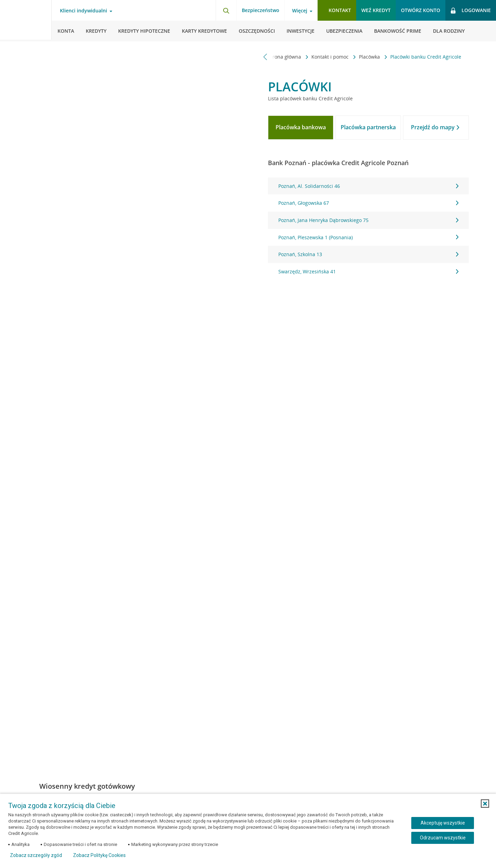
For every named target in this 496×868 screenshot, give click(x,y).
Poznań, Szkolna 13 (368, 254)
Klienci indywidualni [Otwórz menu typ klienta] (84, 11)
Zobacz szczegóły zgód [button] (36, 855)
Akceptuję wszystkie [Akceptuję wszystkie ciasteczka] (443, 823)
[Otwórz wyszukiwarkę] (226, 10)
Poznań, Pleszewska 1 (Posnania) (368, 237)
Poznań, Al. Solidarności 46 (368, 186)
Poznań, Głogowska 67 (368, 203)
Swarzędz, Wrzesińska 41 (368, 271)
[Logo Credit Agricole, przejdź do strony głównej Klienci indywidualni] (26, 21)
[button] (485, 804)
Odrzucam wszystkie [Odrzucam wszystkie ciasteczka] (443, 838)
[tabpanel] (368, 229)
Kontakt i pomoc (331, 57)
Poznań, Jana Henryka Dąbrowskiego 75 (368, 220)
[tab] (301, 128)
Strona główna (285, 57)
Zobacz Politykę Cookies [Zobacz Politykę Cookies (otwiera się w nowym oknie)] (99, 855)
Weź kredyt (376, 10)
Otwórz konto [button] (421, 10)
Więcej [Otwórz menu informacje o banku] (300, 11)
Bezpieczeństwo (261, 10)
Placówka (370, 57)
